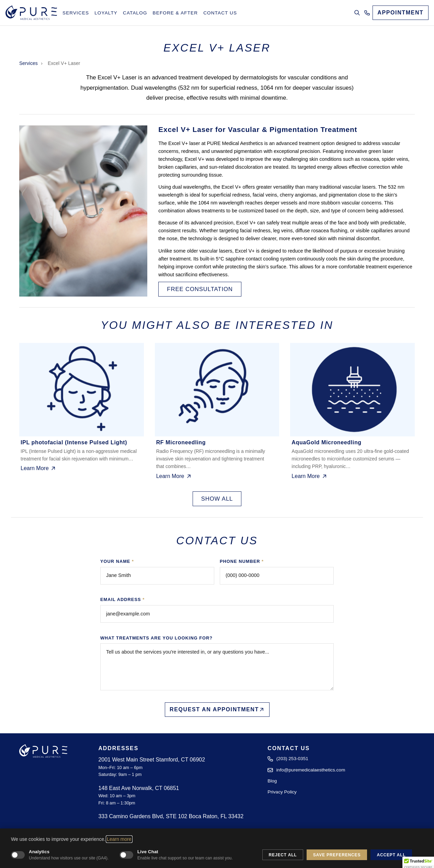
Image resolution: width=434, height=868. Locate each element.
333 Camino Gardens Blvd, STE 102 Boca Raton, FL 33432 (171, 816)
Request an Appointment (217, 709)
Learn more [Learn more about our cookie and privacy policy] (119, 839)
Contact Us (220, 13)
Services (76, 13)
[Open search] (357, 13)
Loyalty (106, 13)
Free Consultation (200, 289)
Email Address (122, 599)
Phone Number (242, 561)
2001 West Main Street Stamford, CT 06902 (152, 760)
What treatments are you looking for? (156, 638)
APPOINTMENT (400, 13)
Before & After (175, 13)
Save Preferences (337, 855)
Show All (217, 499)
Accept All (391, 855)
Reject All (283, 855)
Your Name (117, 561)
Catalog (135, 13)
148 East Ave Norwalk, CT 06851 (139, 788)
